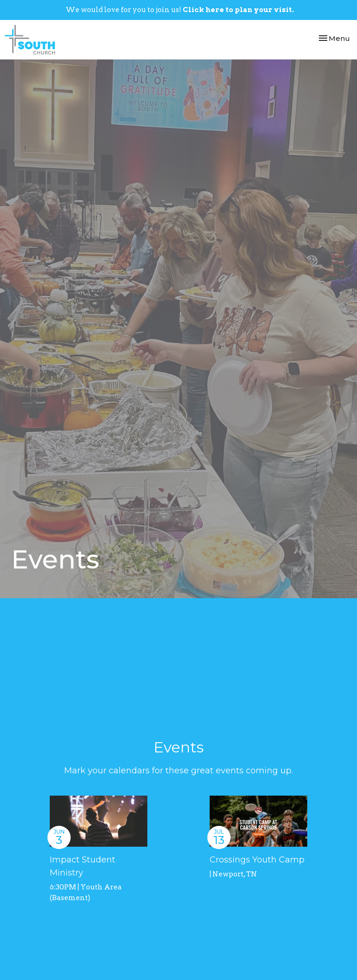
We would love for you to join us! (180, 10)
